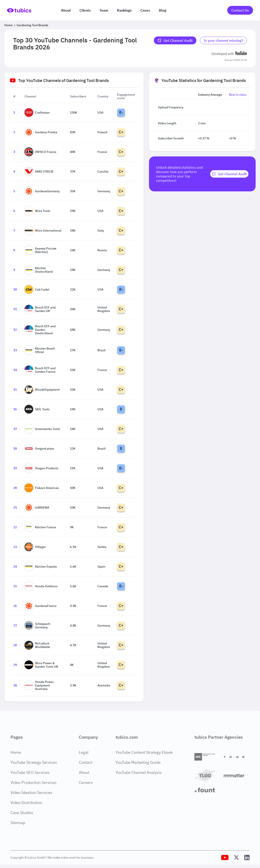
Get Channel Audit (175, 40)
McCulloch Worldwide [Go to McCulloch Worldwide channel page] (37, 645)
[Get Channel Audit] (229, 174)
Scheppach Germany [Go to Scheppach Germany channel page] (37, 625)
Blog (163, 10)
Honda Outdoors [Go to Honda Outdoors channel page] (41, 586)
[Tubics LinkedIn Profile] (247, 858)
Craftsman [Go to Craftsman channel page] (37, 113)
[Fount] (207, 790)
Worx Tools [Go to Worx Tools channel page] (37, 211)
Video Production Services (34, 782)
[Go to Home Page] (19, 10)
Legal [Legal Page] (84, 752)
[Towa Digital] (237, 757)
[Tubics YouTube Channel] (225, 858)
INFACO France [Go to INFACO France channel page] (40, 152)
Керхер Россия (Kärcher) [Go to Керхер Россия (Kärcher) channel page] (40, 250)
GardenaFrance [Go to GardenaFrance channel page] (41, 606)
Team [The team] (104, 10)
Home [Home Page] (16, 752)
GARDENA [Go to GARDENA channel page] (37, 508)
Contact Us (240, 10)
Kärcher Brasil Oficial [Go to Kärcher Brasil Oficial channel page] (40, 350)
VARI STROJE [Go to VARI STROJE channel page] (39, 172)
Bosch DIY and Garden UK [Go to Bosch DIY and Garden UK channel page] (40, 309)
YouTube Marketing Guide (138, 762)
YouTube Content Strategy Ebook (144, 752)
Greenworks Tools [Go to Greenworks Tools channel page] (42, 429)
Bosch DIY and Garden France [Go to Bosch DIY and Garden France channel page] (40, 370)
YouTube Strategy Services (34, 762)
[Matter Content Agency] (237, 775)
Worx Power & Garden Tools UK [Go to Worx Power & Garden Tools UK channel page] (41, 665)
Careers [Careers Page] (86, 782)
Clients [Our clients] (85, 10)
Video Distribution (26, 803)
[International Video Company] (207, 757)
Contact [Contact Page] (86, 762)
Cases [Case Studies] (145, 10)
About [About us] (66, 10)
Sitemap (18, 823)
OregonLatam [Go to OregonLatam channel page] (39, 449)
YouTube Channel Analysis (139, 772)
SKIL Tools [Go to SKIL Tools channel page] (37, 409)
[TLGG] (207, 775)
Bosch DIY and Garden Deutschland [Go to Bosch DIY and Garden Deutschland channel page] (40, 330)
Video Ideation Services (31, 793)
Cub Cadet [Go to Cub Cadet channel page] (37, 289)
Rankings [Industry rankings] (124, 10)
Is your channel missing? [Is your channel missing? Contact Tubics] (223, 40)
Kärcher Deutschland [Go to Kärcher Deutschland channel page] (39, 270)
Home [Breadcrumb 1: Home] (9, 25)
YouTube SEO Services (30, 772)
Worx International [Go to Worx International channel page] (43, 230)
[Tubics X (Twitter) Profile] (236, 858)
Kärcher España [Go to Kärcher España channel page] (41, 567)
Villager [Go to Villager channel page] (35, 547)
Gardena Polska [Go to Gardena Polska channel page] (41, 132)
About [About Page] (84, 772)
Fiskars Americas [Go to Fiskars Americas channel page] (42, 488)
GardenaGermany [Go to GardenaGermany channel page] (42, 191)
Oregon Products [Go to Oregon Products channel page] (41, 468)
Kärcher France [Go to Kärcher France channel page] (40, 527)
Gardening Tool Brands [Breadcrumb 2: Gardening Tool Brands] (32, 25)
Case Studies (22, 813)
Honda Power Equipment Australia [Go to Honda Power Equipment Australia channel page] (39, 685)
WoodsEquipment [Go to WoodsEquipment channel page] (42, 390)
